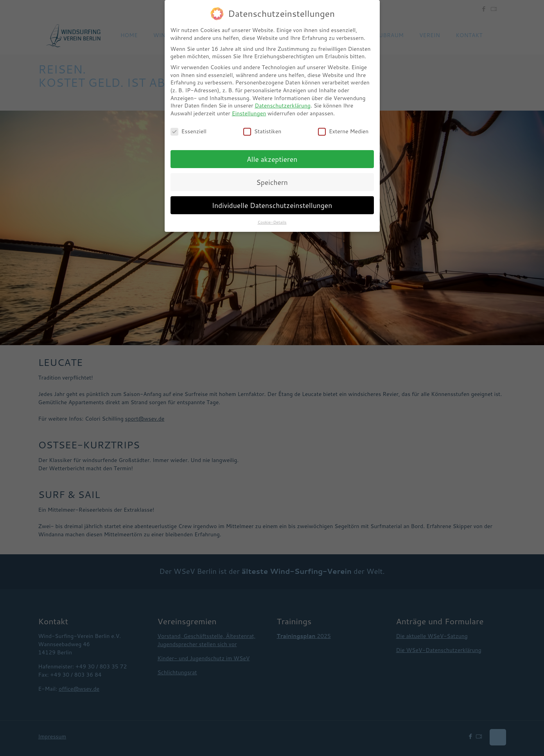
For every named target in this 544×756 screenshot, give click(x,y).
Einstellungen (249, 113)
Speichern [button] (272, 182)
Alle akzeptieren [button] (272, 159)
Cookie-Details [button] (272, 222)
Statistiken (262, 132)
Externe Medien (343, 132)
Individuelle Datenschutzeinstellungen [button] (272, 205)
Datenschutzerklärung (283, 106)
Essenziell (189, 132)
